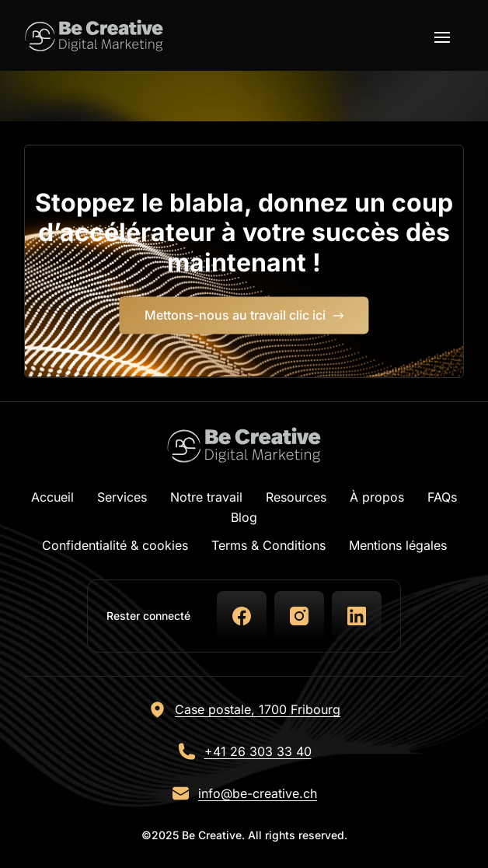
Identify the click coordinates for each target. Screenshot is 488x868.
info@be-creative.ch (258, 793)
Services (122, 497)
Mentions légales (398, 545)
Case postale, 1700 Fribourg (258, 709)
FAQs (442, 497)
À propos (377, 497)
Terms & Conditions (268, 545)
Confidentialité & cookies (115, 545)
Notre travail (206, 497)
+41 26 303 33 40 (258, 751)
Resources (296, 497)
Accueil (52, 497)
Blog (244, 517)
